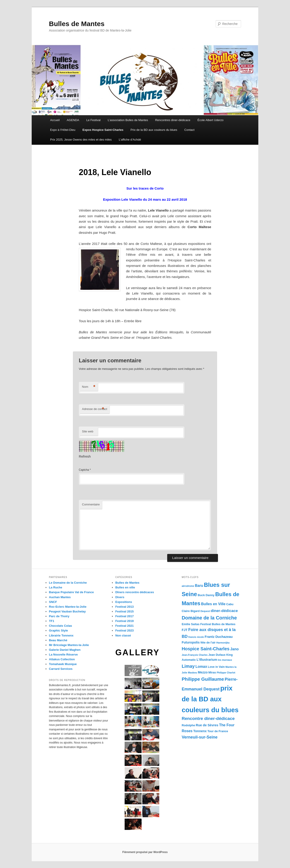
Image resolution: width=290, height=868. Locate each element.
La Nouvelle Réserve (63, 655)
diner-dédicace (224, 611)
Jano (234, 649)
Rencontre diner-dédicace (208, 718)
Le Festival (93, 120)
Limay (188, 666)
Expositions (124, 602)
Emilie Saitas (191, 624)
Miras (212, 672)
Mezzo (203, 672)
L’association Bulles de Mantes (128, 120)
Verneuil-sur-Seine (200, 737)
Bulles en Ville (213, 604)
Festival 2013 (124, 607)
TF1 (52, 621)
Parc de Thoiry (59, 616)
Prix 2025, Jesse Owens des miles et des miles (81, 140)
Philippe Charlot (226, 673)
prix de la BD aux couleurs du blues (210, 699)
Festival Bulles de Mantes (218, 624)
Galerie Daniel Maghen (65, 650)
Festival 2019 (124, 621)
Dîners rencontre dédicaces (135, 592)
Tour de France (218, 731)
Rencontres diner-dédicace (173, 120)
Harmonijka (223, 643)
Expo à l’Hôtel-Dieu (63, 130)
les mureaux (225, 660)
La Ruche (56, 587)
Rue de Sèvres (207, 725)
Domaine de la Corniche (209, 618)
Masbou (193, 673)
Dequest (205, 611)
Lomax (201, 667)
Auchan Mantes (60, 597)
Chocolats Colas (60, 626)
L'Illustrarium (207, 660)
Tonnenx (200, 731)
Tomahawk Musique (63, 664)
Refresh (85, 456)
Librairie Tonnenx (61, 635)
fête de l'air (208, 642)
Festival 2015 (124, 611)
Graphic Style (58, 630)
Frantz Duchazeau (219, 637)
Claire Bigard (191, 611)
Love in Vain (216, 667)
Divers (120, 597)
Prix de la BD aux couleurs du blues (154, 130)
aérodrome (188, 586)
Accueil (55, 120)
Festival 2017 (124, 616)
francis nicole (196, 637)
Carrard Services (61, 669)
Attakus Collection (62, 659)
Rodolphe (188, 725)
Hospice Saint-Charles (206, 649)
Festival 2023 (124, 630)
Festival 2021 (124, 626)
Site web (88, 431)
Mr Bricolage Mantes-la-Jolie (69, 645)
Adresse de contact (95, 409)
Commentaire (91, 504)
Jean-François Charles (195, 655)
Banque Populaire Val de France (71, 592)
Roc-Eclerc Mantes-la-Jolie (68, 607)
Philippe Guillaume (203, 679)
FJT (185, 630)
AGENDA (73, 120)
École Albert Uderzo (211, 120)
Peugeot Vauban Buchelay (67, 611)
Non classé (123, 635)
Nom (89, 387)
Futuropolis (191, 642)
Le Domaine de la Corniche (68, 583)
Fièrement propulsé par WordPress (145, 852)
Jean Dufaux (217, 655)
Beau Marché (58, 640)
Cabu (230, 604)
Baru (199, 586)
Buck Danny (206, 595)
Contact (190, 130)
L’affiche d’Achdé (130, 140)
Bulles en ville (125, 587)
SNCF (53, 602)
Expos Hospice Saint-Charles (103, 130)
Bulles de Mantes (77, 24)
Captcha (84, 470)
